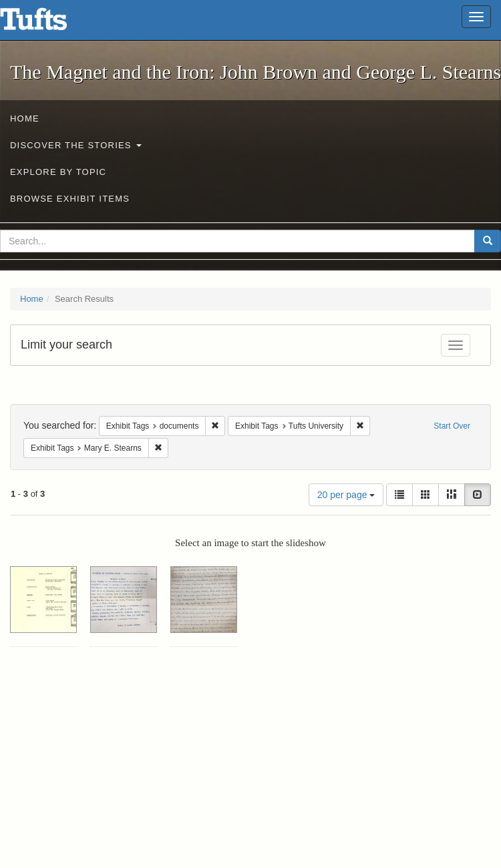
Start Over (452, 426)
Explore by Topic (58, 172)
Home (25, 119)
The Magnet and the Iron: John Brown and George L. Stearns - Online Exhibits (50, 23)
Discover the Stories (76, 145)
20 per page (346, 495)
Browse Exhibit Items (70, 199)
